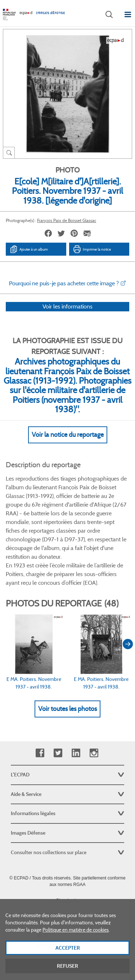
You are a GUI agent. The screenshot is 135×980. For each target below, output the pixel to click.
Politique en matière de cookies (76, 937)
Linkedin (76, 753)
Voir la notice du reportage (68, 444)
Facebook (40, 753)
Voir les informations (67, 316)
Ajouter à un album (29, 249)
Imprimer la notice (92, 249)
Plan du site (67, 900)
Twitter (58, 753)
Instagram (94, 753)
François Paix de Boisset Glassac (67, 220)
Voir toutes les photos (67, 718)
